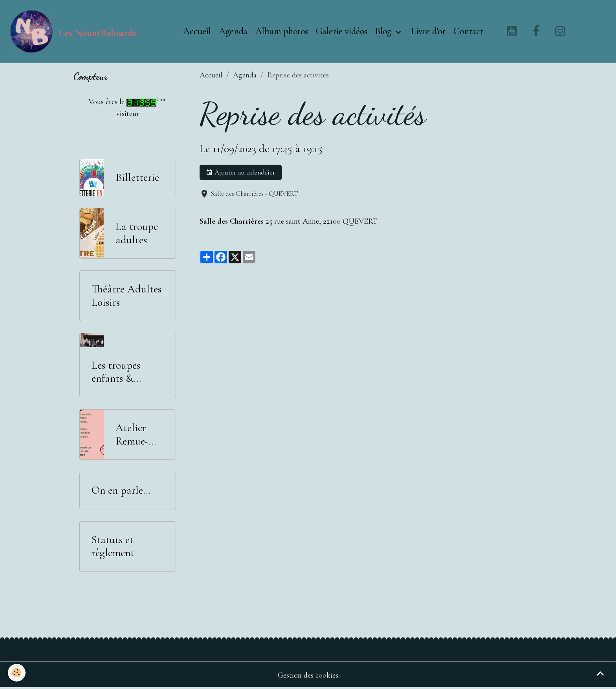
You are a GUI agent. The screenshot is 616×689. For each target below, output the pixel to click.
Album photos (282, 31)
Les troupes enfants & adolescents (116, 372)
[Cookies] (17, 673)
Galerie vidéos (342, 31)
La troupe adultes (137, 233)
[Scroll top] (600, 673)
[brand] (72, 31)
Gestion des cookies (308, 675)
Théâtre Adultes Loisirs (126, 296)
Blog (384, 31)
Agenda (233, 31)
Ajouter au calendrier (241, 173)
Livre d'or (428, 31)
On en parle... (121, 490)
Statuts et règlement (113, 547)
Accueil (197, 31)
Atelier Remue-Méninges (136, 435)
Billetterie (137, 177)
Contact (468, 31)
